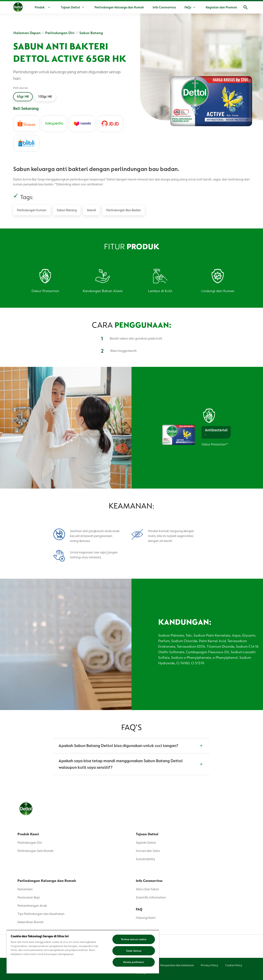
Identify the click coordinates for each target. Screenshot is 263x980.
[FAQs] (188, 7)
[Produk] (43, 7)
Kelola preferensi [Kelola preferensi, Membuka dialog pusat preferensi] (134, 962)
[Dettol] (18, 8)
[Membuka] (246, 7)
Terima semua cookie (134, 939)
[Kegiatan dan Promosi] (221, 7)
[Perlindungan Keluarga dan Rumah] (119, 7)
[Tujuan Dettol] (70, 7)
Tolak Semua (134, 951)
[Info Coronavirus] (164, 7)
